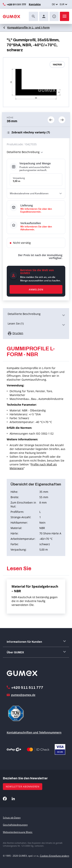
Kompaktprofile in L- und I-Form (28, 27)
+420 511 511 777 (16, 4)
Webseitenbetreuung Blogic (18, 832)
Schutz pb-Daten (12, 818)
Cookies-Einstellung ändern (55, 856)
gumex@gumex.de (23, 695)
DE (53, 4)
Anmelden (36, 290)
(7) (31, 132)
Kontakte (35, 4)
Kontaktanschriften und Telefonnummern (34, 732)
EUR (62, 4)
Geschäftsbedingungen (15, 825)
